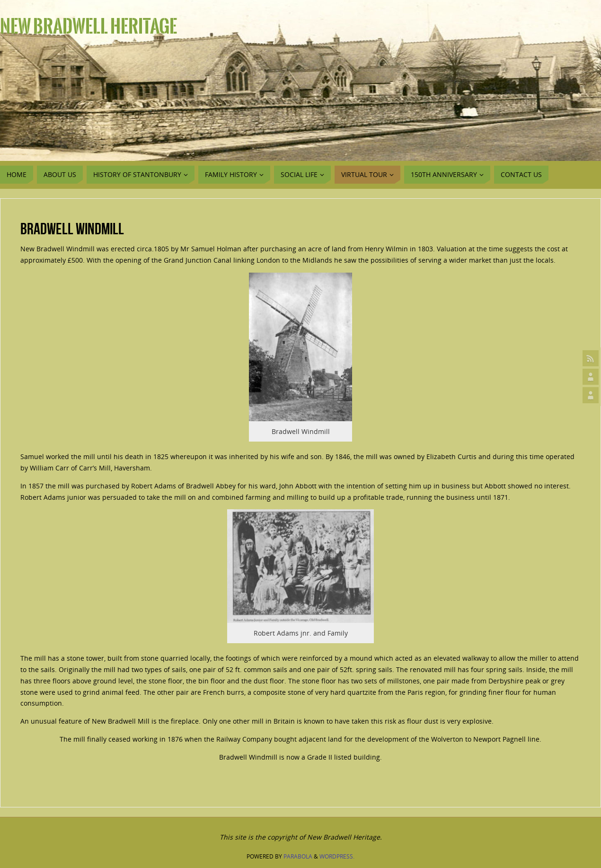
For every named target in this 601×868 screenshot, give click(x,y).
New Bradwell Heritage (88, 27)
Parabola (298, 856)
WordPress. (337, 856)
